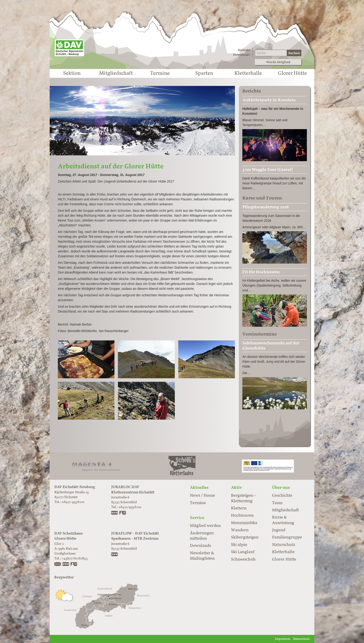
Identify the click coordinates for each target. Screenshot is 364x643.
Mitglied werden (205, 526)
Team (277, 503)
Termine (160, 73)
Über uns (281, 487)
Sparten (204, 73)
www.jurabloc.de (115, 513)
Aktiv (236, 487)
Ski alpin (239, 545)
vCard (123, 513)
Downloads (242, 55)
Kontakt (244, 50)
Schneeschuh (243, 559)
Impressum (283, 639)
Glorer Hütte (292, 73)
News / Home (202, 496)
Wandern (240, 530)
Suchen (294, 53)
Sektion (72, 73)
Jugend (279, 530)
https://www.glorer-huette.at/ (66, 565)
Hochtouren (242, 516)
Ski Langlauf (243, 552)
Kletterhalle (248, 73)
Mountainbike (244, 523)
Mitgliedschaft (116, 73)
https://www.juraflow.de (115, 555)
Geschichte (282, 496)
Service (197, 518)
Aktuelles (199, 487)
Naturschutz (284, 545)
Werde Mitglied (278, 62)
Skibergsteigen (245, 537)
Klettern (239, 508)
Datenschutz (301, 639)
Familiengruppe (287, 537)
